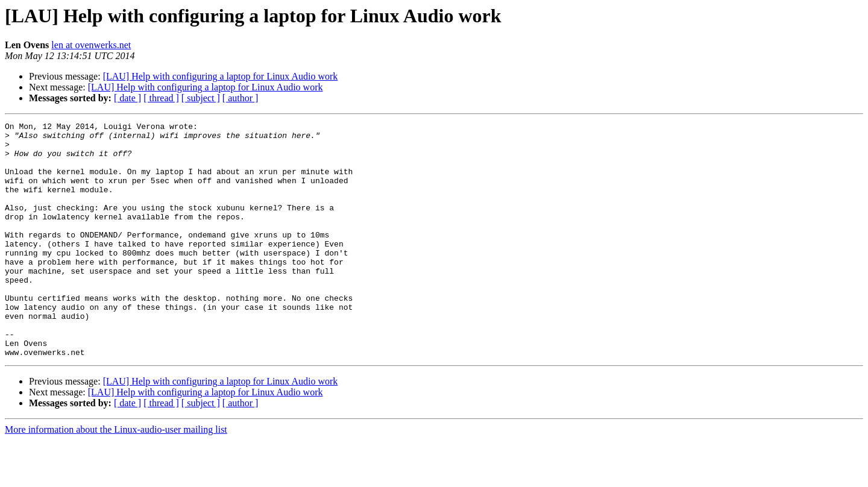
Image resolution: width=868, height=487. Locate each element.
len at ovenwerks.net (91, 45)
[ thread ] (161, 98)
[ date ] (127, 98)
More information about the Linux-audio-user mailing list (116, 476)
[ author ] (241, 98)
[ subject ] (201, 98)
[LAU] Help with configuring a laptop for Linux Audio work (221, 76)
